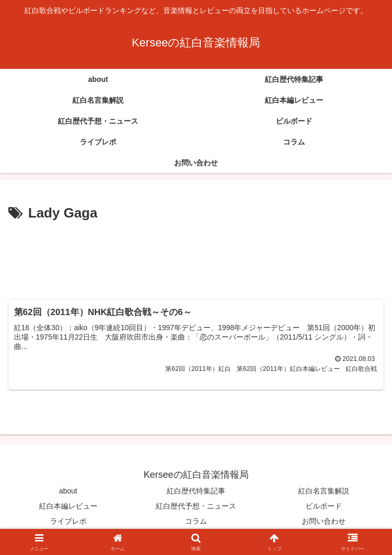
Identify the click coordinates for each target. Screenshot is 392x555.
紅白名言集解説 (324, 491)
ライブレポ (68, 522)
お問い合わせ (324, 522)
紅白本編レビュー (68, 506)
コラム (196, 522)
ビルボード (324, 506)
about (68, 491)
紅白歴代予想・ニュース (196, 506)
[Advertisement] (196, 256)
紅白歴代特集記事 (196, 491)
